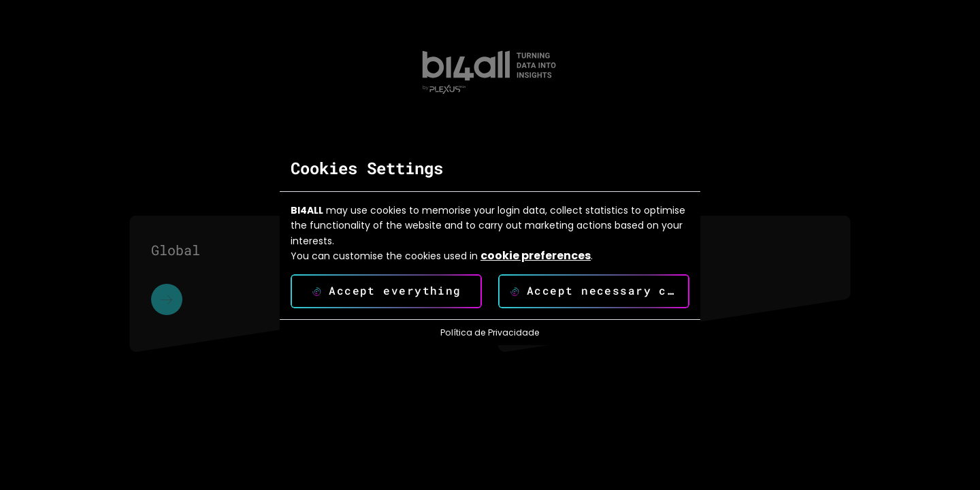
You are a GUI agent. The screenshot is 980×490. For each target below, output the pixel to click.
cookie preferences (536, 256)
